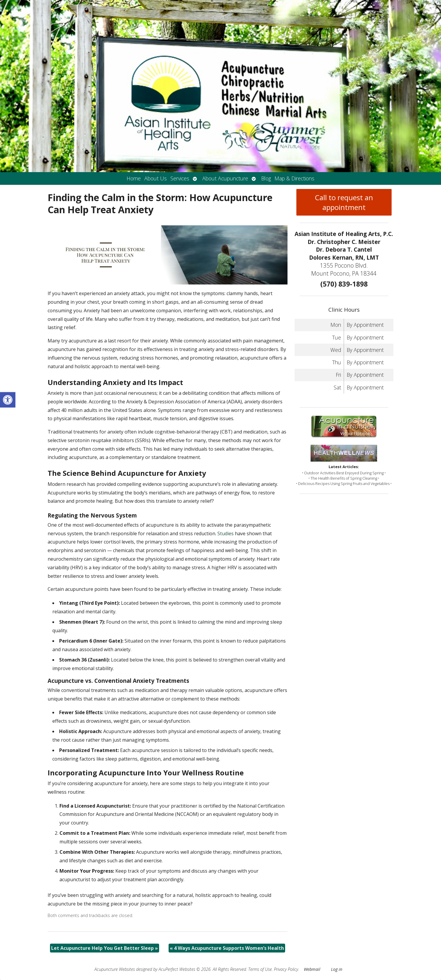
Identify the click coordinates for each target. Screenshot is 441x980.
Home (134, 178)
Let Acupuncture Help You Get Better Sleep (105, 948)
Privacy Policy (286, 969)
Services (180, 178)
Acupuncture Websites (115, 969)
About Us (156, 178)
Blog (266, 178)
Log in (337, 969)
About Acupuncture (225, 178)
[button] (8, 400)
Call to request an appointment (344, 202)
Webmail (312, 969)
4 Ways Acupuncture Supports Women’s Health (227, 948)
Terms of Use (260, 969)
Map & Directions (294, 178)
